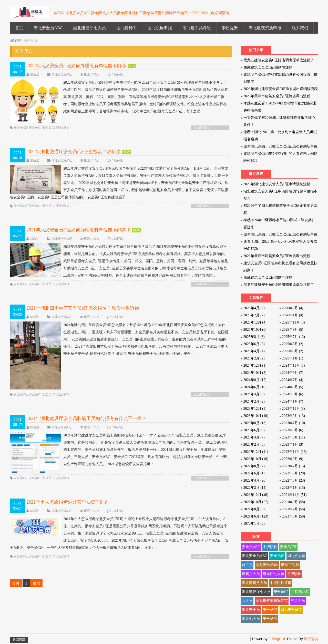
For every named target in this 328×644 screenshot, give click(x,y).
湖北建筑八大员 (254, 583)
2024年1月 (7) (293, 401)
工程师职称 (300, 592)
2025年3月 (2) (293, 351)
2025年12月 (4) (255, 322)
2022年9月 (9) (293, 459)
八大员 (247, 601)
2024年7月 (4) (293, 380)
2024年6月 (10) (255, 387)
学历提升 (230, 28)
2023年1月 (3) (293, 445)
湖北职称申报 (160, 28)
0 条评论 (117, 74)
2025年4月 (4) (254, 351)
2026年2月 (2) (254, 315)
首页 (19, 28)
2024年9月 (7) (293, 373)
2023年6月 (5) (254, 430)
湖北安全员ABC (48, 28)
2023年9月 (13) (293, 416)
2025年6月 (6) (254, 344)
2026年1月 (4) (293, 315)
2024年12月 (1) (255, 365)
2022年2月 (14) (255, 488)
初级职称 (294, 574)
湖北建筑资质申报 (265, 28)
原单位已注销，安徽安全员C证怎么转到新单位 (280, 146)
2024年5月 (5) (293, 387)
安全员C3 (62, 129)
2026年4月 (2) (254, 308)
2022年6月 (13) (255, 473)
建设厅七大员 (273, 574)
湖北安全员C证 (62, 74)
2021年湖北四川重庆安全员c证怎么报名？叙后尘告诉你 (83, 310)
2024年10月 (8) (255, 373)
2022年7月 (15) (293, 466)
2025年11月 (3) (293, 322)
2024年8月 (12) (255, 380)
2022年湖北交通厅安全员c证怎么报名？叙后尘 (74, 153)
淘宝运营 (311, 639)
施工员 (247, 565)
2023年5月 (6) (293, 430)
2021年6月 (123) (256, 516)
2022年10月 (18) (256, 459)
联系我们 (300, 28)
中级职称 (270, 547)
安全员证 (277, 556)
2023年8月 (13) (255, 423)
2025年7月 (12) (293, 337)
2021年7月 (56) (293, 509)
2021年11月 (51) (294, 495)
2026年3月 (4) (293, 308)
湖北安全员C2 (291, 610)
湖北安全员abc (267, 565)
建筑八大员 (251, 574)
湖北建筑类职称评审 (272, 601)
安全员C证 (21, 129)
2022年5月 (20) (293, 473)
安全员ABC (251, 547)
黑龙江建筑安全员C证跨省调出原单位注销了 (279, 60)
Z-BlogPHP (278, 639)
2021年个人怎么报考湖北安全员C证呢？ (67, 507)
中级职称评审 (281, 583)
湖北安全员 (251, 610)
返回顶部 (19, 640)
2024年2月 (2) (254, 401)
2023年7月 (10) (293, 423)
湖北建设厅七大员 (89, 28)
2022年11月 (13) (294, 452)
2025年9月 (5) (293, 330)
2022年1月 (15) (293, 488)
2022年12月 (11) (256, 452)
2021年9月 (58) (293, 502)
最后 (36, 588)
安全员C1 (35, 129)
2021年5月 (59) (293, 516)
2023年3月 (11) (293, 437)
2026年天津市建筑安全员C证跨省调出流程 (277, 96)
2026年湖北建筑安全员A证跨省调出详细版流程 (281, 89)
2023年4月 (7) (254, 437)
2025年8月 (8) (254, 337)
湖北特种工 (127, 28)
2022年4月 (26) (255, 480)
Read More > (203, 129)
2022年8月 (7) (254, 466)
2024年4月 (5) (254, 394)
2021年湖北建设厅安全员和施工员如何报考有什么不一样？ (86, 422)
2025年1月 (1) (293, 358)
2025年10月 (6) (255, 330)
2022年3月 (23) (293, 480)
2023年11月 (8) (293, 409)
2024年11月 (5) (293, 365)
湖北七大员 (251, 619)
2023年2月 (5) (254, 445)
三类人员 (298, 601)
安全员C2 (49, 129)
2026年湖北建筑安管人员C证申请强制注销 (277, 184)
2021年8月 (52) (255, 509)
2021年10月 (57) (256, 502)
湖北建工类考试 (197, 28)
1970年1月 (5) (254, 524)
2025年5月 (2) (293, 344)
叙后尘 (35, 74)
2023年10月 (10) (256, 416)
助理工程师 (290, 565)
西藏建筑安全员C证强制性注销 (268, 67)
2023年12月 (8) (255, 409)
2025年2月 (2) (254, 358)
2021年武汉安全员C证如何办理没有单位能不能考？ (79, 231)
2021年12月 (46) (256, 495)
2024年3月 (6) (293, 394)
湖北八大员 (296, 556)
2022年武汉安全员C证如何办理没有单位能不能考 (76, 66)
